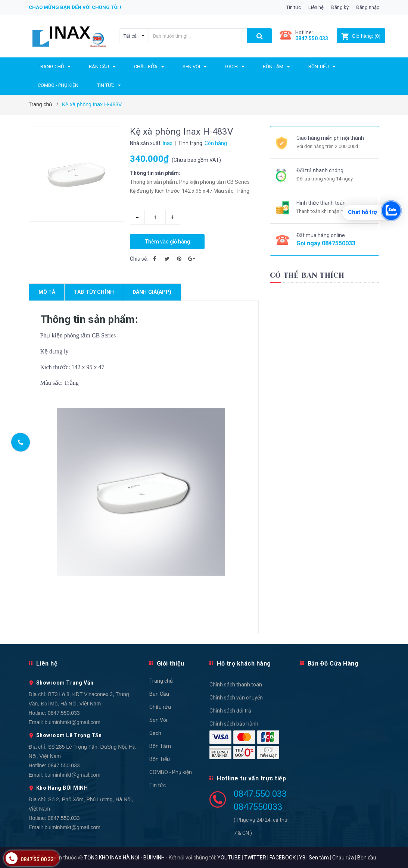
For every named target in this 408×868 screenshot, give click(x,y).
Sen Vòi (158, 720)
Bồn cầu (367, 858)
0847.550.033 (64, 713)
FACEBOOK (283, 858)
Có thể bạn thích (307, 275)
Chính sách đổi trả (230, 711)
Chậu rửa (160, 707)
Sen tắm (319, 858)
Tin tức (294, 7)
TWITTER (255, 858)
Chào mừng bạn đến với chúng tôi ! (75, 7)
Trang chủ (161, 681)
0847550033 (339, 243)
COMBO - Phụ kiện (171, 772)
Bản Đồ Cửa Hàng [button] (333, 663)
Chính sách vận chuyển (236, 698)
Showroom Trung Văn (65, 683)
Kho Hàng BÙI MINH (62, 788)
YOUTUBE (229, 858)
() (361, 36)
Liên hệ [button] (47, 663)
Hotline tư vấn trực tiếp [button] (251, 778)
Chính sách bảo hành (234, 724)
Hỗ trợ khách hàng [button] (244, 663)
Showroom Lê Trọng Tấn (69, 735)
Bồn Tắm (160, 746)
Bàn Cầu (159, 694)
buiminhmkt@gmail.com (72, 722)
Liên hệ (316, 7)
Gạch (155, 733)
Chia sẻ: (139, 259)
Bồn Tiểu (160, 759)
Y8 (302, 858)
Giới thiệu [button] (171, 663)
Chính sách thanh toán (236, 685)
